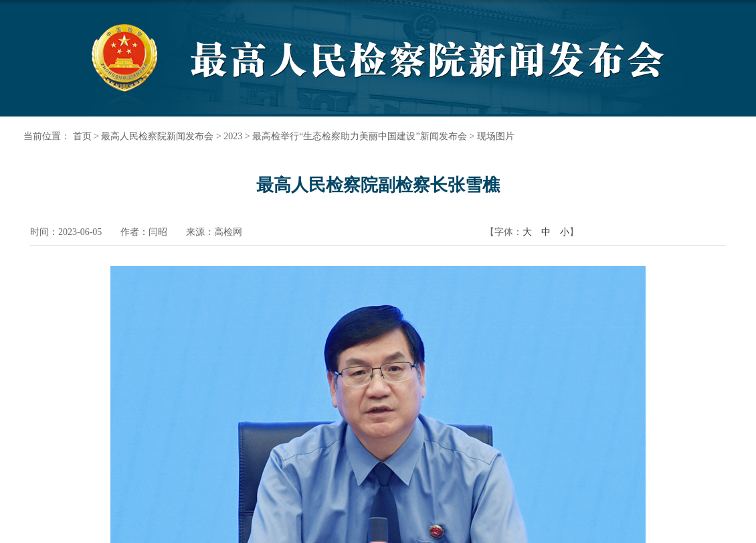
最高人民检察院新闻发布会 (157, 136)
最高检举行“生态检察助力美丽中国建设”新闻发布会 (359, 136)
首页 (82, 136)
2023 (233, 136)
